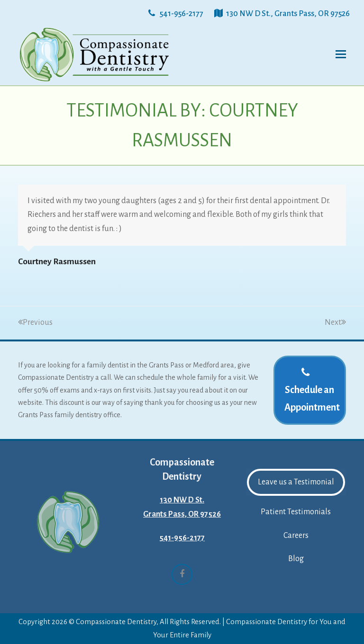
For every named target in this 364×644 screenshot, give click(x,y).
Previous (35, 322)
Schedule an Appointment (312, 390)
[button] (341, 54)
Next (335, 322)
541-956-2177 (182, 538)
